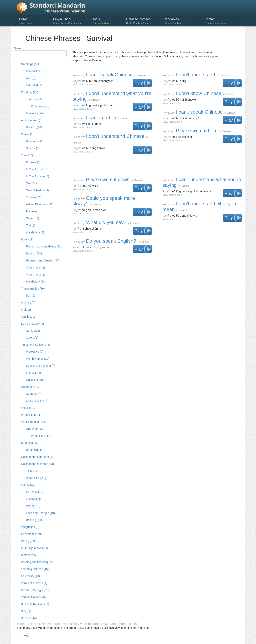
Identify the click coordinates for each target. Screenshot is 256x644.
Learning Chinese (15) (35, 569)
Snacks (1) (33, 148)
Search (19, 48)
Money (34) (28, 485)
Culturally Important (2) (35, 548)
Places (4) (32, 211)
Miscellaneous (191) (33, 422)
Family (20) (28, 317)
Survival (82, 628)
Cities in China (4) (37, 401)
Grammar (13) (35, 429)
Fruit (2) (26, 310)
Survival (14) (29, 618)
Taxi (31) (31, 183)
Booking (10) (34, 127)
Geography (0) (30, 387)
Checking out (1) (36, 275)
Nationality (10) (30, 576)
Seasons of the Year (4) (41, 366)
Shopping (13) (30, 443)
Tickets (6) (32, 218)
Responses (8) (40, 106)
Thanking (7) (34, 99)
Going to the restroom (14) (37, 464)
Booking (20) (34, 253)
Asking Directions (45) (40, 204)
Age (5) (31, 78)
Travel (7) (27, 155)
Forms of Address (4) (34, 583)
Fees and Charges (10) (40, 513)
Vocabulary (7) (35, 232)
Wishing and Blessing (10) (37, 562)
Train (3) (31, 225)
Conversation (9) (31, 534)
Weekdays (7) (35, 352)
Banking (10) (34, 520)
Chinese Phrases (143, 21)
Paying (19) (33, 506)
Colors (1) (32, 338)
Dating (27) (28, 541)
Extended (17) (35, 85)
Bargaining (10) (36, 450)
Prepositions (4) (41, 436)
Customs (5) (34, 197)
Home (34, 21)
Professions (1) (30, 415)
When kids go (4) (37, 478)
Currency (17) (35, 492)
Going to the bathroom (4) (37, 457)
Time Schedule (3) (37, 190)
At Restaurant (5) (32, 120)
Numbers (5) (34, 331)
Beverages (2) (35, 141)
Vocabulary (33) (36, 282)
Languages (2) (30, 527)
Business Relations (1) (35, 604)
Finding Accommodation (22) (44, 246)
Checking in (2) (35, 267)
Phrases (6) (33, 162)
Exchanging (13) (36, 499)
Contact (221, 21)
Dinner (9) (27, 134)
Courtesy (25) (29, 92)
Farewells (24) (35, 113)
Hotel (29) (27, 239)
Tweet (26, 636)
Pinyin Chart (71, 21)
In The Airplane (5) (37, 176)
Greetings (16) (30, 64)
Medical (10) (29, 408)
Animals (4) (28, 303)
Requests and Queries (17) (43, 260)
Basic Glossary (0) (32, 324)
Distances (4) (29, 555)
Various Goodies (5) (33, 597)
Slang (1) (27, 611)
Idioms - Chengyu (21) (35, 590)
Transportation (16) (33, 289)
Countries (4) (34, 394)
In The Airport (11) (37, 169)
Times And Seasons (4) (35, 345)
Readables (182, 21)
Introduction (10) (36, 71)
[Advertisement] (157, 163)
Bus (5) (30, 296)
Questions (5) (34, 380)
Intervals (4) (33, 373)
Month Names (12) (38, 359)
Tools (107, 21)
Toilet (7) (31, 471)
